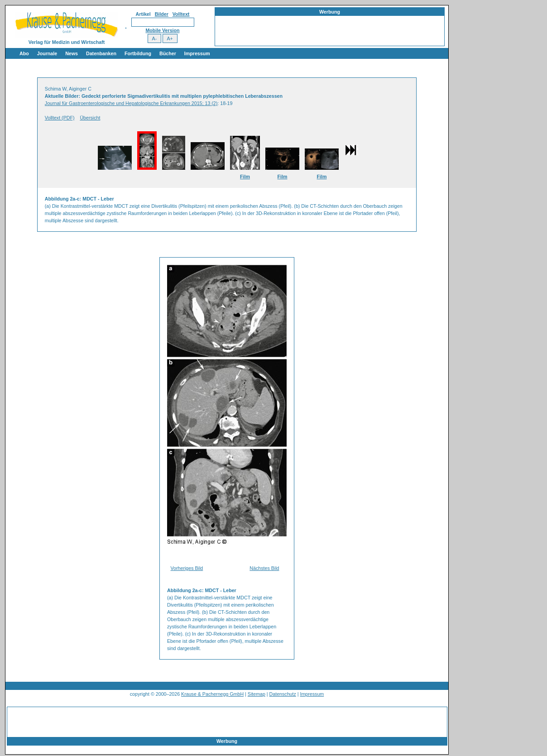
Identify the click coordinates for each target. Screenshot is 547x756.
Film (245, 177)
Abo (24, 53)
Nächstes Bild (264, 568)
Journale (47, 53)
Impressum (197, 53)
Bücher (168, 53)
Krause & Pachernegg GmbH (212, 694)
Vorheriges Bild (187, 568)
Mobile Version (162, 30)
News (72, 53)
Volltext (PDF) (60, 118)
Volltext (181, 14)
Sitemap (257, 694)
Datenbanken (101, 53)
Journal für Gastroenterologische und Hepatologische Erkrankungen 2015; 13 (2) (131, 103)
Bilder (162, 14)
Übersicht (90, 118)
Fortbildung (138, 53)
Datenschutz (283, 694)
